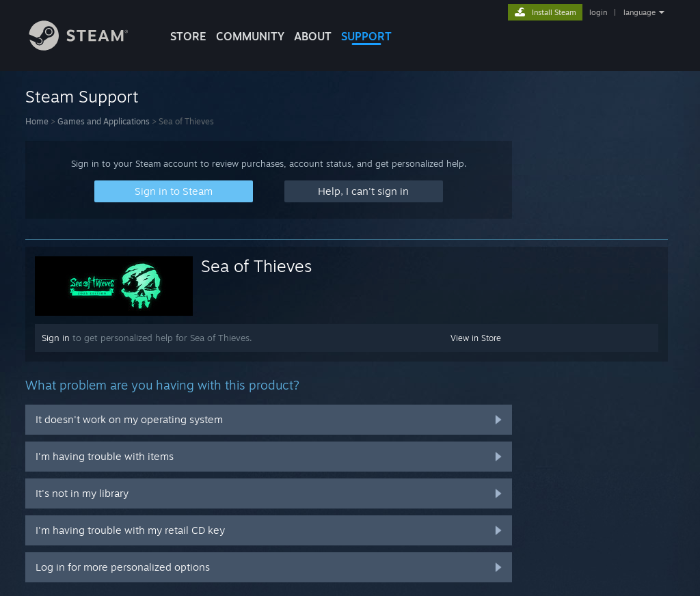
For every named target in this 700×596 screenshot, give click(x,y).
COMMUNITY (250, 36)
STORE (188, 36)
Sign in (56, 338)
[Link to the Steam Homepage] (89, 47)
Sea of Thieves (256, 266)
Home (37, 121)
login (598, 12)
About (313, 36)
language (640, 12)
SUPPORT (366, 36)
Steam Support (82, 96)
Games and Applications (104, 121)
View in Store (476, 338)
